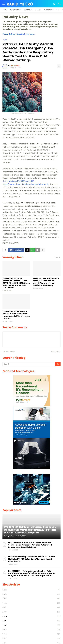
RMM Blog (28, 10)
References (48, 10)
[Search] (60, 4)
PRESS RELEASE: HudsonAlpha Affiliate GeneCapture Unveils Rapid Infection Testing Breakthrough (46, 282)
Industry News (16, 10)
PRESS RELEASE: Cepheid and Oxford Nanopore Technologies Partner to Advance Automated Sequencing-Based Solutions (30, 545)
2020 (31, 616)
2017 (31, 629)
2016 (31, 634)
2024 (31, 599)
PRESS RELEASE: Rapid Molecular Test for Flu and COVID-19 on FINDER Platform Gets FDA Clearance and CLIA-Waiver (16, 283)
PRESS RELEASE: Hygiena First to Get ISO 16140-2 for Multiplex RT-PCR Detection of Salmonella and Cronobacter (32, 559)
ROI (57, 10)
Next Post (55, 351)
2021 (31, 612)
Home (5, 10)
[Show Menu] (3, 4)
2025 (31, 594)
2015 (31, 638)
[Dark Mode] (54, 4)
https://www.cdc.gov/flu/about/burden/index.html (25, 184)
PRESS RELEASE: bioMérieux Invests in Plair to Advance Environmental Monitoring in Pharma (16, 315)
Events (38, 10)
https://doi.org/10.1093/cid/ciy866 (19, 181)
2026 (31, 590)
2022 (31, 607)
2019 (31, 621)
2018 (31, 625)
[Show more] (43, 250)
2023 (31, 603)
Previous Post (9, 351)
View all (57, 257)
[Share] (59, 66)
